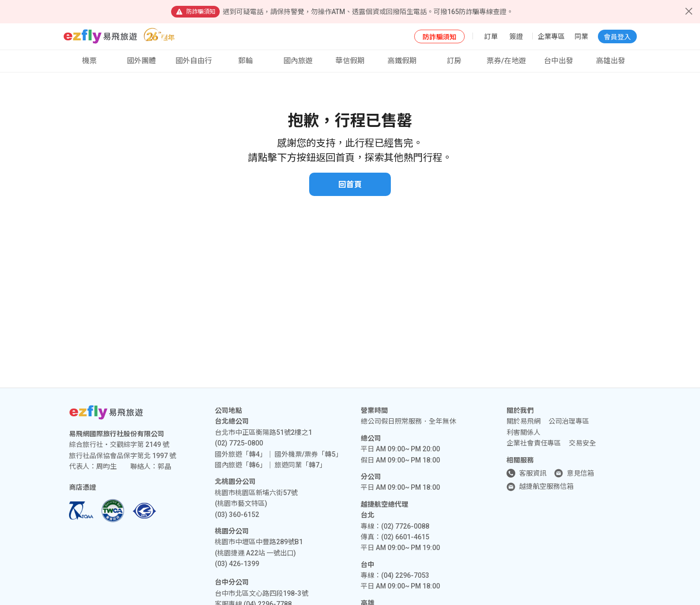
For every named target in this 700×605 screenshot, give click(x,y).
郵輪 (245, 61)
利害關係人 (524, 432)
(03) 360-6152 (237, 515)
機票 (89, 61)
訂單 (491, 36)
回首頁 (350, 185)
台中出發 (559, 61)
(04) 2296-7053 (405, 575)
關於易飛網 (524, 421)
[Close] (689, 11)
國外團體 (141, 61)
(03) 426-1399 (237, 564)
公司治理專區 (569, 421)
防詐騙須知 (439, 37)
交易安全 (582, 443)
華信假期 (350, 61)
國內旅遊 (298, 61)
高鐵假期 (402, 61)
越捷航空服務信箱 (546, 486)
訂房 (454, 61)
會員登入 (617, 37)
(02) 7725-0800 (239, 443)
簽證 (516, 36)
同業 (581, 36)
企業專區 (551, 36)
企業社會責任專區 (534, 443)
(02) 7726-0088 (405, 526)
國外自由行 (194, 61)
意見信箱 (580, 473)
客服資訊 (533, 473)
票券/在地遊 (506, 61)
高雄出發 (611, 61)
